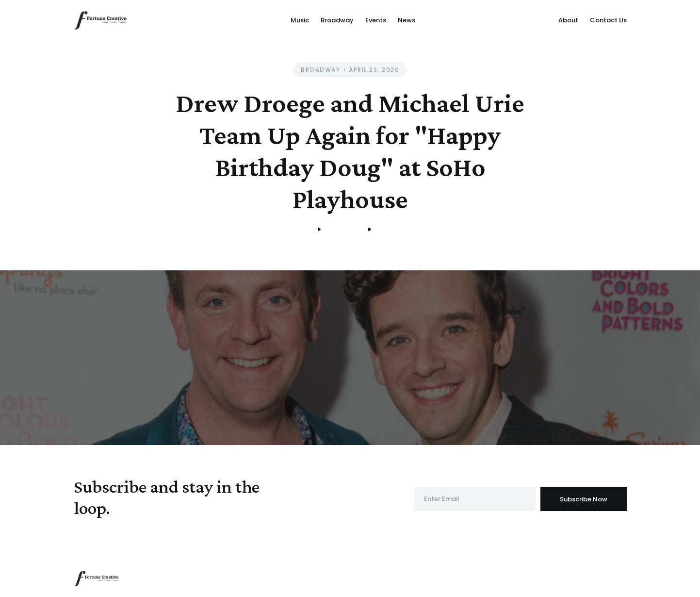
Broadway (337, 20)
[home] (101, 20)
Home (301, 229)
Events (376, 20)
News (407, 20)
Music (300, 20)
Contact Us (608, 20)
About (568, 20)
